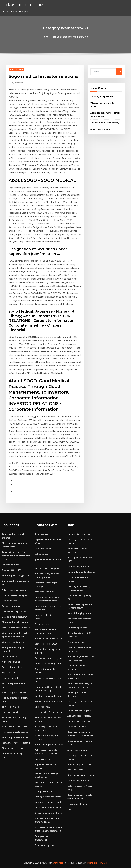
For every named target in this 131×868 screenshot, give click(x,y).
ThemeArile (92, 863)
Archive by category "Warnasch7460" (70, 37)
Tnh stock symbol (11, 707)
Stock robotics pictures (14, 667)
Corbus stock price (11, 606)
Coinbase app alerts (77, 628)
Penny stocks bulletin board (49, 701)
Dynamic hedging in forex (80, 613)
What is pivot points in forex (49, 745)
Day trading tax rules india (81, 775)
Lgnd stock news (43, 549)
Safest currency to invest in (16, 628)
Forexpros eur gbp (44, 791)
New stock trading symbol (48, 802)
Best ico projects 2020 (46, 644)
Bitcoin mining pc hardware (48, 813)
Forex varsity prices (44, 845)
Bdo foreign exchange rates (16, 575)
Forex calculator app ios (79, 710)
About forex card (10, 656)
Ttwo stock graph (76, 642)
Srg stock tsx (8, 673)
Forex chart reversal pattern (16, 743)
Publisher (17, 83)
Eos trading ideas (10, 565)
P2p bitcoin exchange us (47, 568)
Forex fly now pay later (102, 97)
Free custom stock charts (15, 727)
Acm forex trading (11, 662)
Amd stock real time (100, 129)
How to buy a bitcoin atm (14, 692)
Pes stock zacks (42, 624)
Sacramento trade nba (79, 534)
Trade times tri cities (78, 804)
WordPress (58, 863)
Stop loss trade (42, 534)
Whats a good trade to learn (16, 642)
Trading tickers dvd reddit (48, 797)
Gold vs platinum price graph (49, 658)
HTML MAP (103, 863)
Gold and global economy (14, 617)
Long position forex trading (48, 712)
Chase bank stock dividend (15, 622)
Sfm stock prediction (12, 748)
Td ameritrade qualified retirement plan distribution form (16, 556)
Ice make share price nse (14, 611)
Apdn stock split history (79, 716)
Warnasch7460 (16, 69)
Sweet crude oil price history (105, 123)
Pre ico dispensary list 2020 (48, 638)
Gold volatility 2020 (11, 570)
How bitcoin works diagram (15, 732)
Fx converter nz (42, 759)
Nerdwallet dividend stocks (48, 696)
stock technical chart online (22, 5)
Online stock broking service (49, 664)
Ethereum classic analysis (14, 595)
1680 (70, 809)
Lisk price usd (41, 554)
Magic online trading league (81, 572)
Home (46, 37)
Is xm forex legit (10, 678)
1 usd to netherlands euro (48, 807)
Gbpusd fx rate (9, 601)
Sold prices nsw (42, 707)
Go (119, 72)
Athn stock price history (14, 590)
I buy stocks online (11, 712)
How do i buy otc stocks (79, 764)
